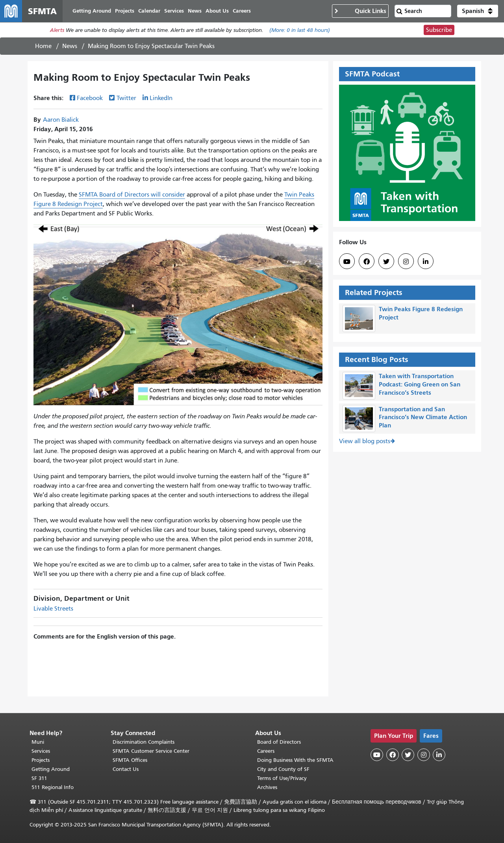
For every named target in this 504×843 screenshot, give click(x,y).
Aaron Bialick (61, 120)
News (70, 46)
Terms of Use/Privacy (282, 778)
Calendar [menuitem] (149, 11)
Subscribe (439, 30)
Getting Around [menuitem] (92, 11)
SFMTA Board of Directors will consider (132, 195)
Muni (38, 742)
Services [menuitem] (174, 11)
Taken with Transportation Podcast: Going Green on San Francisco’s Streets (420, 384)
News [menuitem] (195, 11)
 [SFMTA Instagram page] (406, 262)
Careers (266, 751)
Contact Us (126, 769)
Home (43, 46)
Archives (267, 787)
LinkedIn (161, 98)
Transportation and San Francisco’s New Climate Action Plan (423, 417)
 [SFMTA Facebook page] (367, 262)
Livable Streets (53, 609)
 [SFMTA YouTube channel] (347, 262)
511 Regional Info (53, 787)
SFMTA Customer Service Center (151, 751)
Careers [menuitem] (242, 11)
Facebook (90, 98)
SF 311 (39, 778)
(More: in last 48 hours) (300, 30)
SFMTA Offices (130, 760)
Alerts (57, 30)
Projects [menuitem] (125, 11)
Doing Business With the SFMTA (295, 760)
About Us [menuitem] (217, 11)
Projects (41, 760)
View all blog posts (365, 441)
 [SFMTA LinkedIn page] (426, 262)
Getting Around (51, 769)
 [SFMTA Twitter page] (386, 262)
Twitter (126, 98)
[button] (478, 11)
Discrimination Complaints (144, 742)
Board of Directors (279, 742)
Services (41, 751)
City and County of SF (283, 769)
